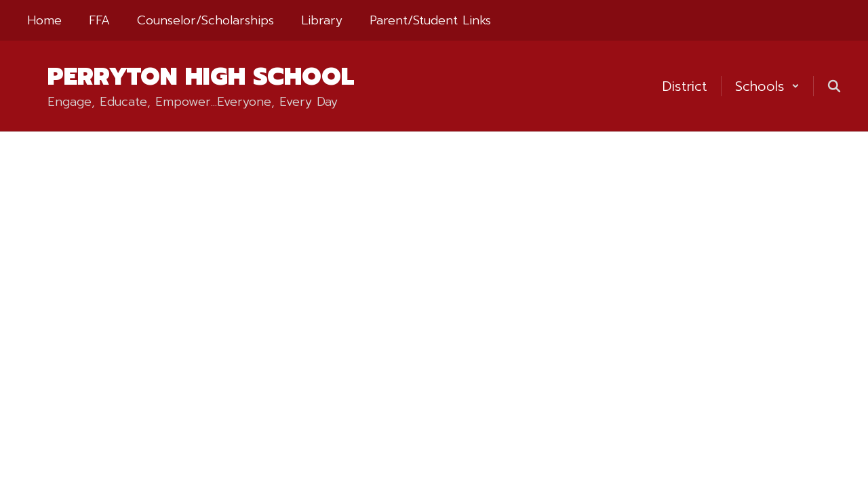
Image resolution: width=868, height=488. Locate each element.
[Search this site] (834, 86)
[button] (767, 86)
